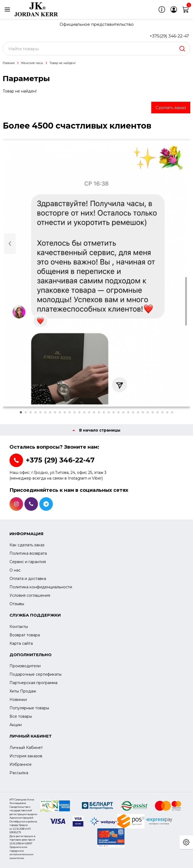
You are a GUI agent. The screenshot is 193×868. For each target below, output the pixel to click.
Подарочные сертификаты (36, 674)
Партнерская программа (33, 683)
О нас (15, 570)
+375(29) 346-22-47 (169, 36)
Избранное (21, 764)
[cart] (186, 9)
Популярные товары (29, 708)
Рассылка (19, 773)
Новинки (18, 700)
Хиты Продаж (23, 691)
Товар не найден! (62, 63)
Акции (16, 725)
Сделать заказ (171, 108)
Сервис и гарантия (28, 562)
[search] (182, 49)
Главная (9, 63)
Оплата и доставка (28, 579)
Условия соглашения (30, 595)
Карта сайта (21, 643)
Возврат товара (25, 635)
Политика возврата (28, 553)
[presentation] (10, 244)
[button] (21, 412)
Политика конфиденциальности (41, 587)
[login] (174, 9)
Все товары (21, 716)
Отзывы (17, 604)
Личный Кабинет (26, 748)
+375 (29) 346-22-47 (60, 460)
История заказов (26, 756)
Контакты (19, 627)
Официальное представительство (97, 24)
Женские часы (32, 63)
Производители (25, 666)
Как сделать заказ (27, 545)
